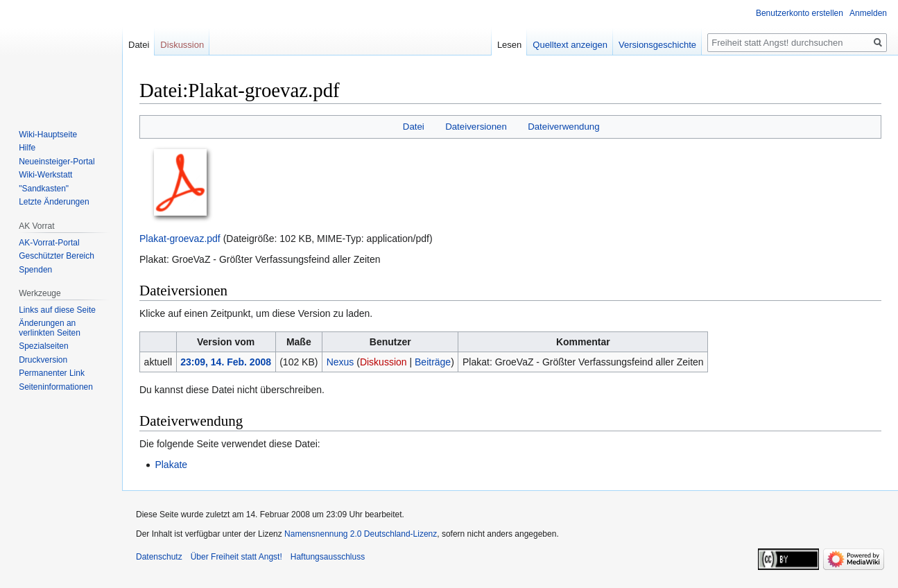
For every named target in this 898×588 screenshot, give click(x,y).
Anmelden (868, 13)
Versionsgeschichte (657, 45)
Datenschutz (159, 557)
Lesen (509, 45)
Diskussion (383, 362)
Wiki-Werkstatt (45, 175)
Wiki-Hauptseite (48, 135)
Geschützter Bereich (57, 256)
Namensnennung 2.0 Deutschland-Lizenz (361, 534)
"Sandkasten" (44, 189)
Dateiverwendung (564, 127)
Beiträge (433, 362)
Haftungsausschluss (328, 557)
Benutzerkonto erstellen (800, 13)
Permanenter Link (52, 373)
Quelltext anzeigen (570, 45)
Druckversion (43, 360)
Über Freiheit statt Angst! (236, 557)
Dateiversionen (476, 127)
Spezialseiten (43, 346)
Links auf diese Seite (57, 310)
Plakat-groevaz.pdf (180, 239)
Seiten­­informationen (56, 387)
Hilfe (27, 148)
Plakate (171, 465)
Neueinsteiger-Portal (57, 162)
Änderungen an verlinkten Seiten (50, 328)
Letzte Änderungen (54, 202)
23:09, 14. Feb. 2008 (226, 362)
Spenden (35, 270)
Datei (414, 127)
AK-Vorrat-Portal (49, 243)
